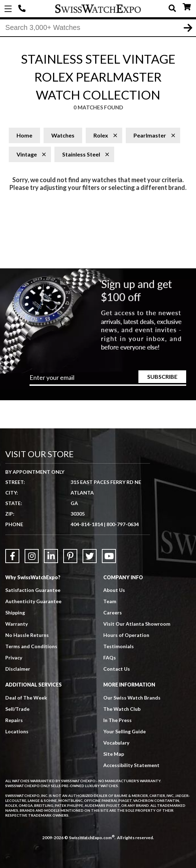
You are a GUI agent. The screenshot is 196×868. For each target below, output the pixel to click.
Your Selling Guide (125, 731)
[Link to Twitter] (90, 556)
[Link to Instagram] (32, 556)
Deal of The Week (26, 698)
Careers (113, 612)
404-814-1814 (23, 9)
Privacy (14, 658)
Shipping (15, 612)
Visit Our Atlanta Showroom (137, 624)
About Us (114, 590)
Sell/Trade (17, 709)
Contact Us (117, 669)
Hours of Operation (126, 635)
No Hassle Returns (27, 635)
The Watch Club (122, 709)
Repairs (14, 720)
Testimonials (119, 646)
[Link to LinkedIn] (51, 556)
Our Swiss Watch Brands (132, 698)
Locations (17, 731)
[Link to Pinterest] (70, 556)
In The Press (117, 720)
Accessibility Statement (131, 765)
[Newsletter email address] (108, 380)
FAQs (110, 658)
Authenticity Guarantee (33, 601)
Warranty (17, 624)
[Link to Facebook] (12, 556)
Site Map (114, 754)
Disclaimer (18, 669)
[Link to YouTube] (109, 556)
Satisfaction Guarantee (33, 590)
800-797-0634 (123, 524)
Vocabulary (116, 743)
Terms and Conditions (31, 646)
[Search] (98, 28)
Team (110, 601)
